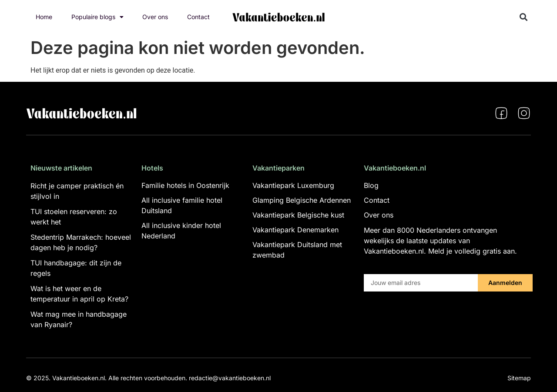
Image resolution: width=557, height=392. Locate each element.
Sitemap (519, 378)
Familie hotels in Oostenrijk (185, 185)
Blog (371, 185)
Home (44, 17)
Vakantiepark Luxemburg (293, 185)
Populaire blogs (97, 17)
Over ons (155, 17)
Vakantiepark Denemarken (295, 230)
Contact (198, 17)
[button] (524, 17)
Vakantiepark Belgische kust (298, 215)
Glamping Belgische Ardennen (302, 200)
